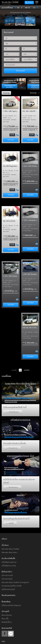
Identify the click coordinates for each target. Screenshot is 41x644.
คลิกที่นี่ (10, 523)
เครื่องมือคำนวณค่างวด (9, 562)
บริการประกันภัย (7, 579)
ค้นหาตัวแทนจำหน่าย (8, 595)
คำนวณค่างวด (12, 448)
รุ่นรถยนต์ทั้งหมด (7, 8)
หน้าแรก (4, 539)
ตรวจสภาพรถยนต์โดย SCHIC (12, 586)
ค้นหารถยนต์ (20, 71)
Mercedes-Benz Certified (10, 549)
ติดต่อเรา (29, 3)
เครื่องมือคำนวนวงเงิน (9, 566)
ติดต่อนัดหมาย (12, 487)
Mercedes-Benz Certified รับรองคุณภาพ (15, 582)
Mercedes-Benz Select (9, 552)
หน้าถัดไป (27, 370)
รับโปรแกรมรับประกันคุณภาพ (11, 605)
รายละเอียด (11, 140)
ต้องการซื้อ (5, 619)
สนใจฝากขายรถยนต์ (8, 589)
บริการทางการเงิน (7, 575)
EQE (18, 8)
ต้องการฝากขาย (7, 615)
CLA (34, 8)
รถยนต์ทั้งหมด (6, 376)
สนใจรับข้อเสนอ (13, 412)
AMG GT (27, 8)
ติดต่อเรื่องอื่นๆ (7, 622)
